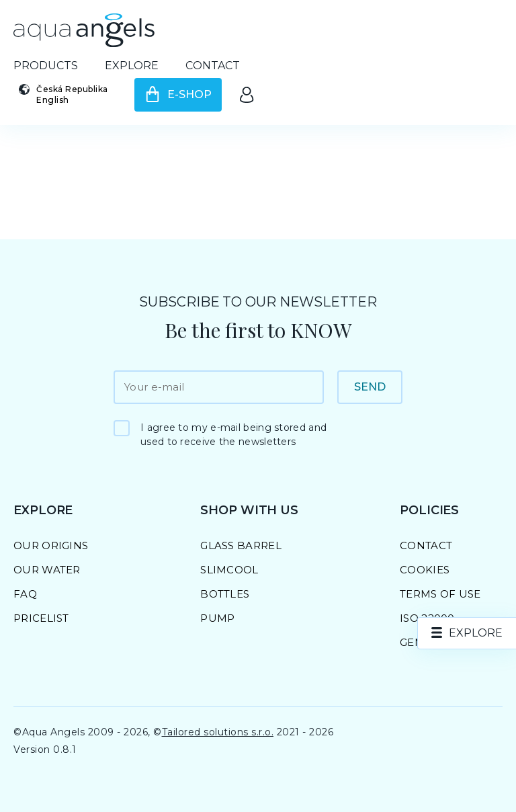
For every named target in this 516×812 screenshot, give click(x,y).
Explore (132, 66)
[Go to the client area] (247, 95)
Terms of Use (440, 594)
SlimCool (229, 570)
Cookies (425, 570)
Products (46, 66)
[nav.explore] (467, 633)
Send (370, 387)
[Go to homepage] (84, 30)
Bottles (225, 594)
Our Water (47, 570)
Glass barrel (241, 545)
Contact (213, 66)
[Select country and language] (67, 94)
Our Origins (51, 545)
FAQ (25, 594)
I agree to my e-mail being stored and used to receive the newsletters (233, 435)
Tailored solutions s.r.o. (218, 732)
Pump (217, 618)
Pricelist (41, 618)
